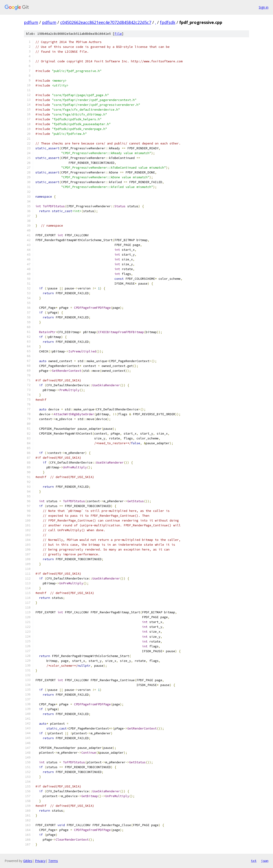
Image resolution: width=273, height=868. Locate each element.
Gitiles (28, 861)
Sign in (264, 7)
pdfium (31, 22)
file (118, 34)
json (265, 861)
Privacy (40, 861)
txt (254, 861)
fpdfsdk (168, 22)
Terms (53, 861)
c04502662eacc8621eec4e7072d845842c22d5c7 (106, 22)
